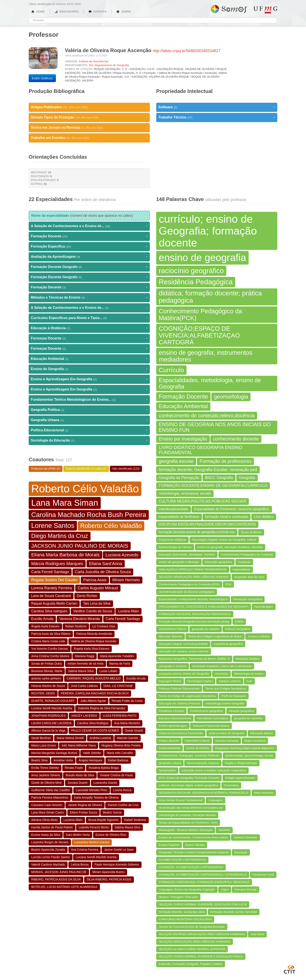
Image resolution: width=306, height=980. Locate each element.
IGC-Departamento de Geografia (109, 65)
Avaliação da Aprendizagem (89, 257)
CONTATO (98, 12)
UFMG (265, 10)
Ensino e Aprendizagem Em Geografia (89, 379)
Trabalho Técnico (217, 117)
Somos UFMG (229, 8)
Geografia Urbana (89, 420)
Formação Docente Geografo (89, 267)
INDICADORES (67, 12)
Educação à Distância (89, 328)
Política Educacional (89, 430)
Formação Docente (89, 236)
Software (217, 107)
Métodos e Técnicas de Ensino (89, 298)
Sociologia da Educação (89, 440)
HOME (38, 12)
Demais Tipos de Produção (89, 117)
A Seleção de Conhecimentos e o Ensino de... (89, 226)
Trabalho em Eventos (89, 138)
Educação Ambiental (89, 359)
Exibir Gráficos (42, 78)
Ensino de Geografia (89, 369)
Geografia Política (89, 410)
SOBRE (124, 12)
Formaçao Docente (89, 338)
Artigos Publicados (89, 107)
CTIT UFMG (290, 969)
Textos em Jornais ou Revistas (89, 128)
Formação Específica (89, 246)
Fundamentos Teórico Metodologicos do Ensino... (89, 400)
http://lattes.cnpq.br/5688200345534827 (187, 51)
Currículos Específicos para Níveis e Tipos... (89, 318)
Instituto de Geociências (94, 61)
